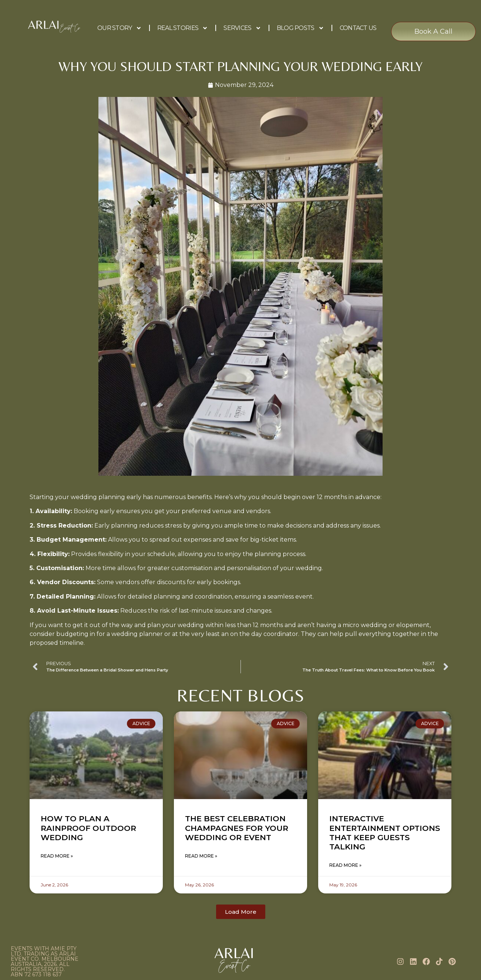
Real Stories (183, 28)
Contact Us (358, 28)
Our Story (120, 28)
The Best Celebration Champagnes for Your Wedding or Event (237, 828)
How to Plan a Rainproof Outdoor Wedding (88, 828)
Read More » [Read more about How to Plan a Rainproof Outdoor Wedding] (57, 856)
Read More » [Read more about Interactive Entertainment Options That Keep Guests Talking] (345, 865)
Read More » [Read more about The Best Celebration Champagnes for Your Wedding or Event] (201, 856)
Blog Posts (300, 28)
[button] (241, 912)
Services (242, 28)
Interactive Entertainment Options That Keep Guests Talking (385, 833)
